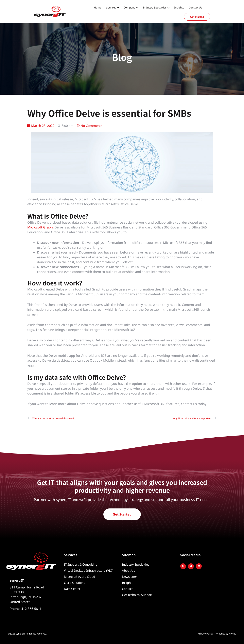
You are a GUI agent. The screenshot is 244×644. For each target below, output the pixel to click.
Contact (127, 589)
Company (129, 7)
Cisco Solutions (74, 583)
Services (111, 7)
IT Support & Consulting (81, 564)
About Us (128, 570)
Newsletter (129, 577)
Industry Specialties (155, 7)
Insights (179, 7)
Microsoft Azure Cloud (80, 577)
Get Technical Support (137, 595)
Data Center (72, 589)
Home (98, 7)
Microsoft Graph (40, 227)
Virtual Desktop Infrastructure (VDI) (89, 570)
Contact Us (195, 7)
